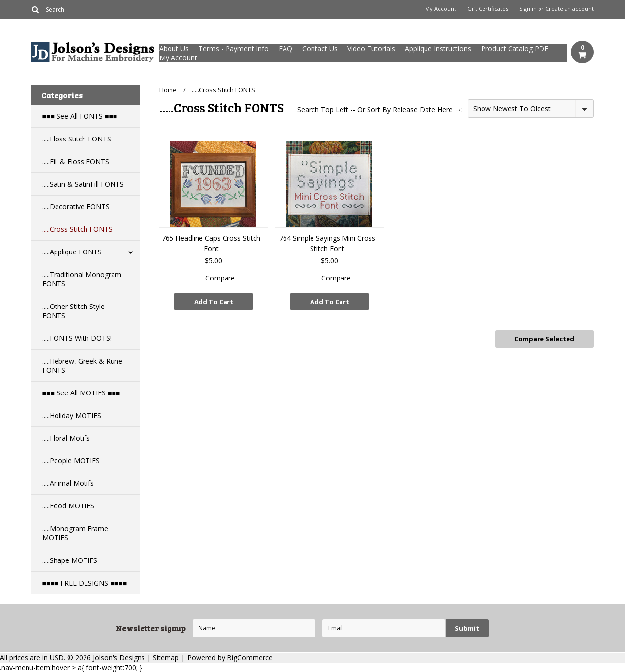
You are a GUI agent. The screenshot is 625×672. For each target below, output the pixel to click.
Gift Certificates (488, 9)
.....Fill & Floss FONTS (76, 161)
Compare (220, 278)
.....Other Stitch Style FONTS (73, 311)
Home (168, 90)
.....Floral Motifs (66, 438)
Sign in (528, 9)
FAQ (285, 48)
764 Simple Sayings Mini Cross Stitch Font (327, 243)
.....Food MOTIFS (68, 506)
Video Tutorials (371, 48)
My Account (440, 9)
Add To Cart (214, 302)
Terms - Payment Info (234, 48)
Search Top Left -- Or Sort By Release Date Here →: (380, 109)
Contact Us (320, 48)
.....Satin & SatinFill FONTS (83, 184)
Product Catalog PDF (515, 48)
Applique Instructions (438, 48)
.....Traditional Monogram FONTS (82, 279)
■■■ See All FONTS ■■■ (80, 116)
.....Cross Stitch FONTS (77, 229)
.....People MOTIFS (71, 461)
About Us (174, 48)
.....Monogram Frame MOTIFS (75, 533)
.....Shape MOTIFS (70, 560)
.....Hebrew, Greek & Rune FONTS (82, 365)
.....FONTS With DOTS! (77, 338)
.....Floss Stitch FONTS (77, 139)
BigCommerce (250, 658)
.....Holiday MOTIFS (72, 415)
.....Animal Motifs (68, 483)
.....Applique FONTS (72, 252)
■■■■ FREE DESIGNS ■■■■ (85, 583)
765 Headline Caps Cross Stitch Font (211, 243)
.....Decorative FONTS (76, 207)
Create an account (569, 9)
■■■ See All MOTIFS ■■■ (81, 393)
